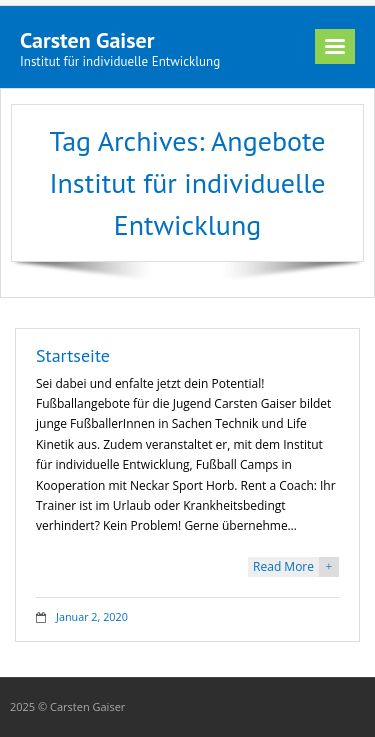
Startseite (73, 355)
